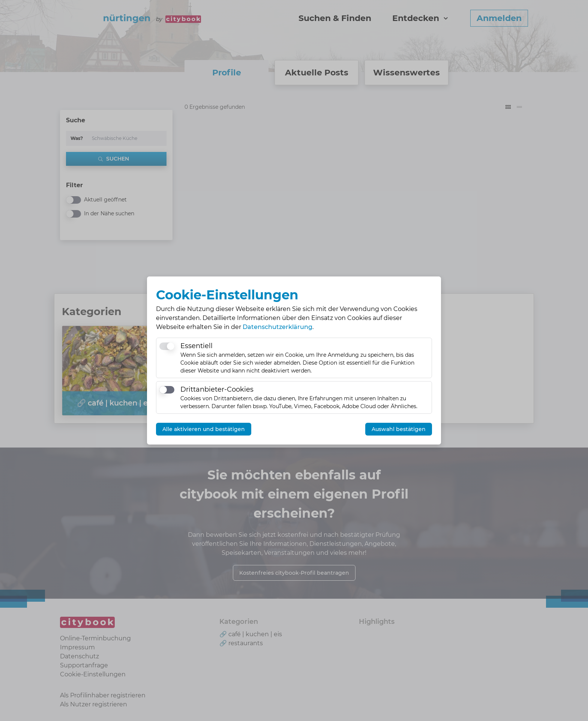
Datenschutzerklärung (277, 327)
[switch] (167, 346)
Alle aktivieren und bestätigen (204, 429)
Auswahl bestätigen (399, 429)
